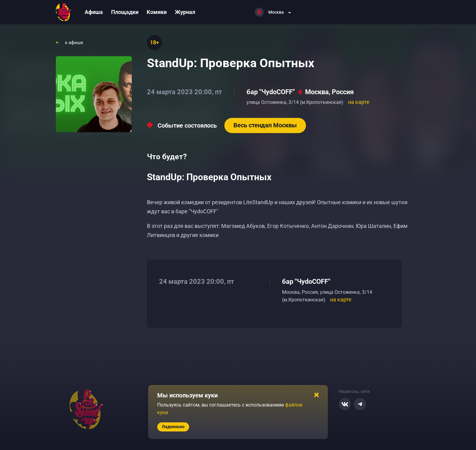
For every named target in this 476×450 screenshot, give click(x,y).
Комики (157, 12)
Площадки (125, 12)
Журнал (185, 12)
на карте (359, 102)
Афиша (94, 12)
